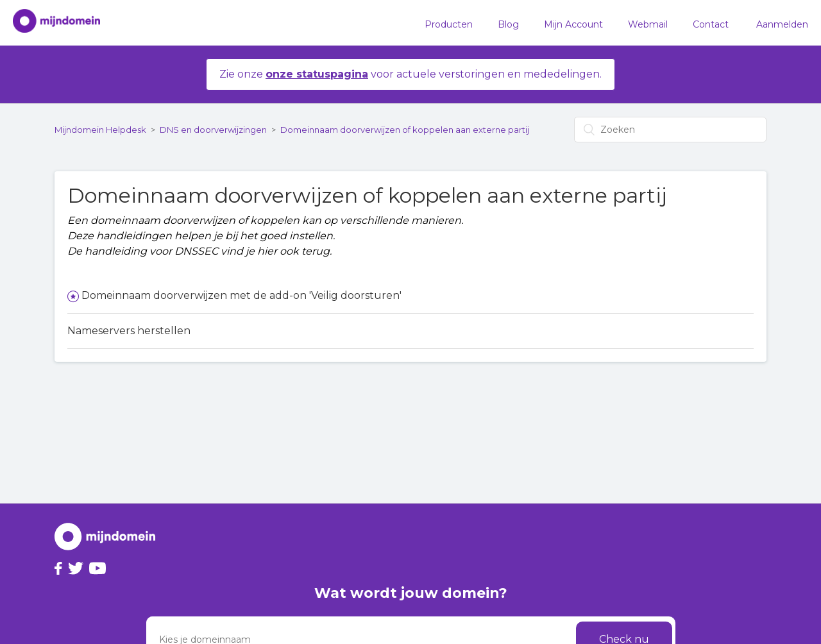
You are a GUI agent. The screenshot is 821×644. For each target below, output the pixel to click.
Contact (711, 24)
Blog (508, 24)
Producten (449, 24)
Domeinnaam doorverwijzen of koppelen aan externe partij (405, 130)
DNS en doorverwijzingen (213, 130)
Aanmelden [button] (782, 24)
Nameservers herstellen (129, 331)
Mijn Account (573, 24)
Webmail (648, 24)
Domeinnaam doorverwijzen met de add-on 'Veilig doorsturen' (241, 295)
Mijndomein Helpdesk (100, 130)
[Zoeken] (670, 130)
